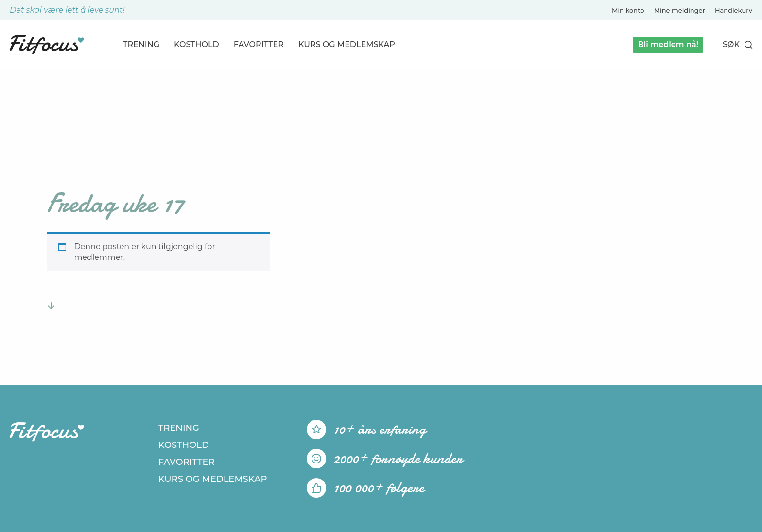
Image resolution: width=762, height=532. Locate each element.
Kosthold (197, 44)
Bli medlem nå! (668, 44)
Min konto (628, 10)
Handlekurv (734, 10)
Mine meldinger (680, 10)
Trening (141, 44)
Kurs (347, 44)
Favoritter (259, 44)
